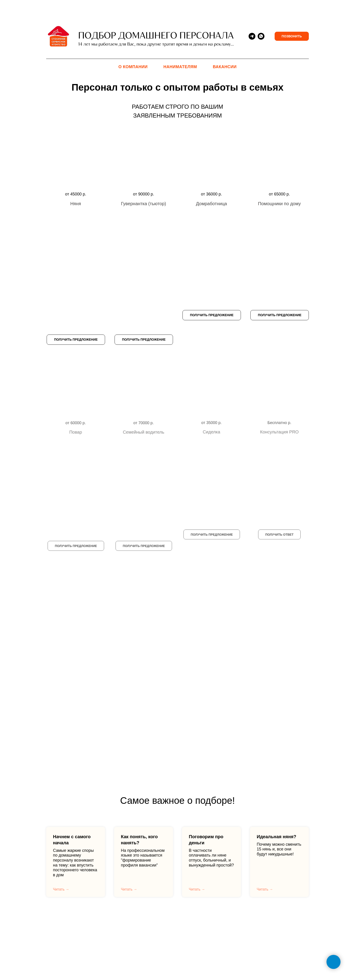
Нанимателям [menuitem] (180, 67)
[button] (76, 170)
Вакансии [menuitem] (225, 67)
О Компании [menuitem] (133, 67)
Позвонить (292, 36)
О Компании (178, 929)
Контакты (155, 929)
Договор (201, 929)
